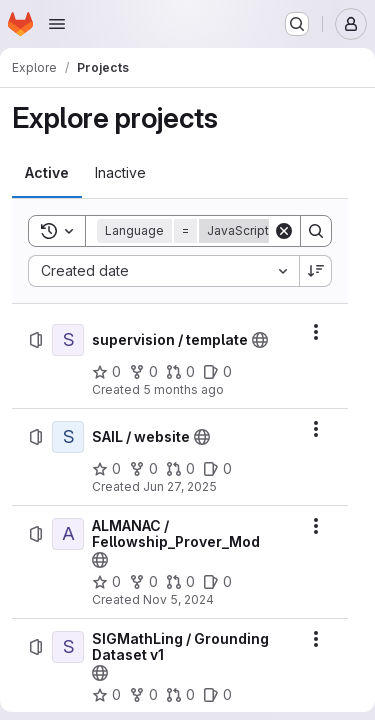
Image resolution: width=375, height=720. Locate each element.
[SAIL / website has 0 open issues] (217, 469)
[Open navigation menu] (57, 24)
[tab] (47, 173)
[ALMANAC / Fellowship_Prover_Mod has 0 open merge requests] (180, 582)
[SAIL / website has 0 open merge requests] (180, 469)
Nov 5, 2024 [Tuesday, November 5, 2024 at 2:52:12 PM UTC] (178, 599)
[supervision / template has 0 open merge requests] (180, 372)
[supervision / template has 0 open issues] (217, 372)
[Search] (316, 231)
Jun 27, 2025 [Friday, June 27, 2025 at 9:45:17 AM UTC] (180, 486)
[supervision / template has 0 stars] (106, 372)
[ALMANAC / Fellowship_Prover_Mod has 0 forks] (143, 582)
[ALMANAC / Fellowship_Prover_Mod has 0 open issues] (217, 582)
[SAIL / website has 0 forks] (143, 469)
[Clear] (284, 231)
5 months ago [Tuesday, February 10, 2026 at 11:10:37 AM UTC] (183, 389)
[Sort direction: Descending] (316, 271)
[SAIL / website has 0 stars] (106, 469)
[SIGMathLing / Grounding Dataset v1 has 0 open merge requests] (180, 695)
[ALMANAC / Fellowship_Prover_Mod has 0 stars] (106, 582)
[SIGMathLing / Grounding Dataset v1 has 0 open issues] (217, 695)
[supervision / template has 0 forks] (143, 372)
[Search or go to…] (297, 24)
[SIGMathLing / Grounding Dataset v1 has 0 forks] (143, 695)
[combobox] (163, 271)
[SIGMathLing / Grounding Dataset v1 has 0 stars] (106, 695)
